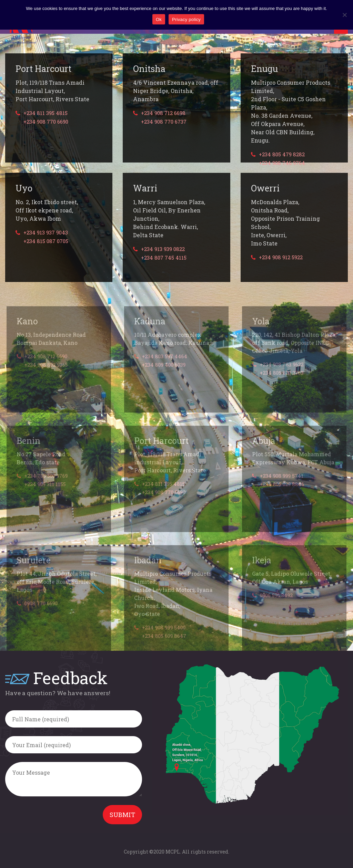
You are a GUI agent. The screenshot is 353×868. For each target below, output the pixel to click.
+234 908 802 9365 (46, 374)
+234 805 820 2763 (282, 382)
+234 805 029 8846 (282, 493)
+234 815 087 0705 (46, 241)
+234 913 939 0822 (163, 249)
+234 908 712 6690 (46, 366)
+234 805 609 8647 (164, 645)
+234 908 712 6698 (163, 113)
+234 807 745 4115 (164, 258)
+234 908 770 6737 (164, 122)
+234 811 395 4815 (46, 113)
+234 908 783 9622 (282, 374)
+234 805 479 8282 (282, 154)
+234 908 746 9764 (282, 163)
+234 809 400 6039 (164, 374)
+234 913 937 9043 (46, 233)
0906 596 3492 (276, 605)
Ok (159, 19)
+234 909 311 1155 (45, 493)
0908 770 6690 (42, 613)
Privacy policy (186, 19)
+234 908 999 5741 (282, 485)
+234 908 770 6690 (46, 122)
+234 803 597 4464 (165, 366)
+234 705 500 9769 (46, 485)
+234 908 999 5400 (164, 636)
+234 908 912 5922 (281, 257)
